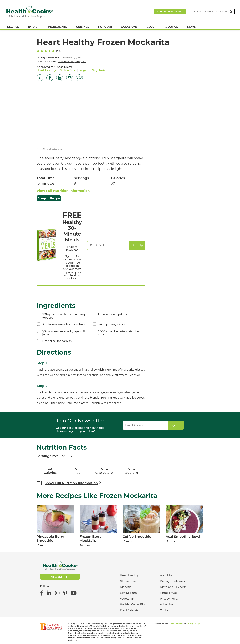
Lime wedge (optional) (113, 314)
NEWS (191, 28)
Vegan (84, 70)
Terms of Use (169, 593)
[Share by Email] (70, 78)
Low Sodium (128, 593)
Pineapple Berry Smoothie (50, 539)
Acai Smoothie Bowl (183, 537)
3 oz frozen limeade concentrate (64, 324)
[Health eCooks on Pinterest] (65, 593)
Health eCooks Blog (133, 605)
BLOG (151, 28)
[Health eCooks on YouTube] (74, 593)
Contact (165, 610)
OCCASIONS (129, 28)
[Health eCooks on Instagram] (57, 593)
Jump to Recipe (49, 198)
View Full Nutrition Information (63, 191)
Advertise (166, 605)
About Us (166, 575)
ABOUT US (171, 28)
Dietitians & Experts (173, 587)
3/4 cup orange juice (112, 324)
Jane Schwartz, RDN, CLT (72, 61)
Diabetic (126, 587)
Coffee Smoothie (137, 537)
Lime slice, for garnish (57, 341)
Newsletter (60, 577)
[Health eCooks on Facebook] (42, 593)
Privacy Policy (169, 599)
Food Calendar (130, 610)
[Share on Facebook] (50, 78)
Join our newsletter (170, 12)
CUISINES (83, 28)
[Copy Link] (79, 78)
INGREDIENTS (57, 28)
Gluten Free (68, 70)
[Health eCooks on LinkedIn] (49, 593)
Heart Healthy (46, 70)
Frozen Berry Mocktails (91, 539)
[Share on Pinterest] (40, 78)
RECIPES (13, 28)
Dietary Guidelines (172, 581)
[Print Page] (60, 78)
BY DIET (34, 28)
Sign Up (138, 245)
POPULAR (105, 28)
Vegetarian (100, 70)
